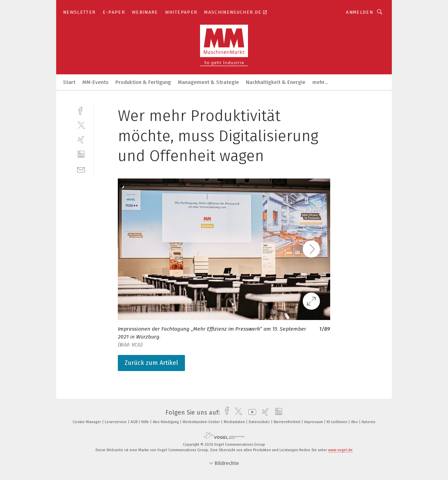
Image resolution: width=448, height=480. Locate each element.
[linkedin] (81, 154)
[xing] (81, 140)
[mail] (81, 169)
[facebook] (81, 110)
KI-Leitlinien (338, 422)
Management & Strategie (208, 82)
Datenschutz (260, 422)
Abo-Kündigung (166, 422)
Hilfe (146, 422)
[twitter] (81, 125)
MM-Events (95, 82)
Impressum (314, 422)
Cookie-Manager (87, 422)
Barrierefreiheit (288, 422)
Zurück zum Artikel (151, 363)
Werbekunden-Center (202, 422)
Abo (355, 422)
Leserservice (116, 422)
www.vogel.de (340, 450)
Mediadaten (235, 422)
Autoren (369, 422)
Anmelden (359, 12)
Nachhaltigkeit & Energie (276, 82)
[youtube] (251, 413)
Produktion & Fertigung (143, 82)
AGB (134, 422)
